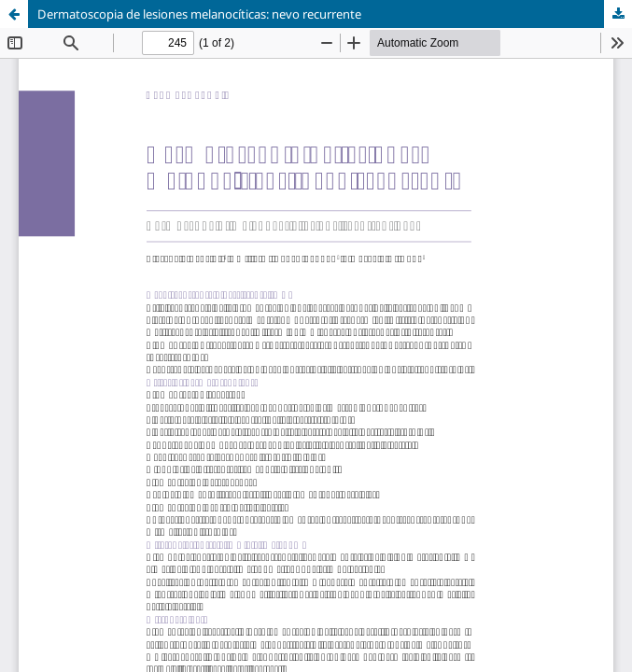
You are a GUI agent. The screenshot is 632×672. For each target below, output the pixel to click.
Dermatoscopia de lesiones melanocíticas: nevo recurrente (199, 14)
